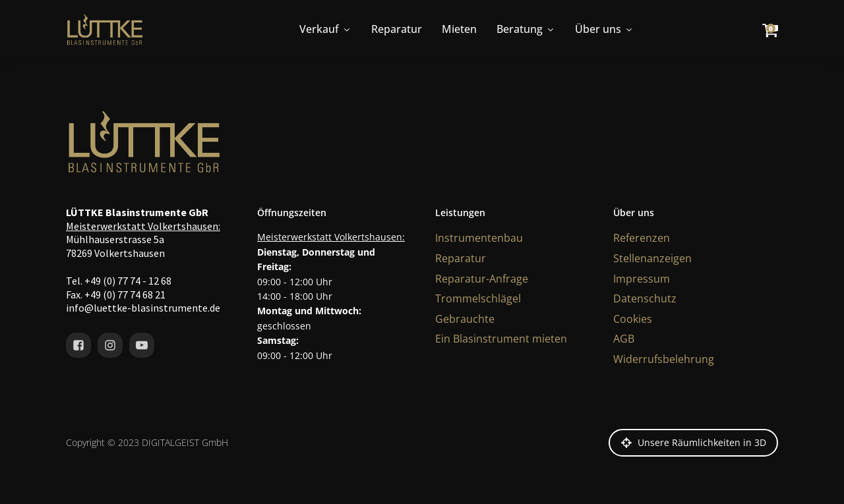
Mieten (459, 29)
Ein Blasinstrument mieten (501, 339)
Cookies (633, 319)
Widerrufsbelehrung (664, 359)
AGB (624, 339)
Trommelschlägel (478, 298)
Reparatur (397, 29)
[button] (693, 443)
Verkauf (325, 29)
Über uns (604, 29)
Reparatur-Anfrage (482, 279)
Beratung (526, 29)
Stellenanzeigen (652, 258)
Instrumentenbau (479, 238)
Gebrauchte (465, 319)
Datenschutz (645, 298)
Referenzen (642, 238)
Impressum (642, 279)
